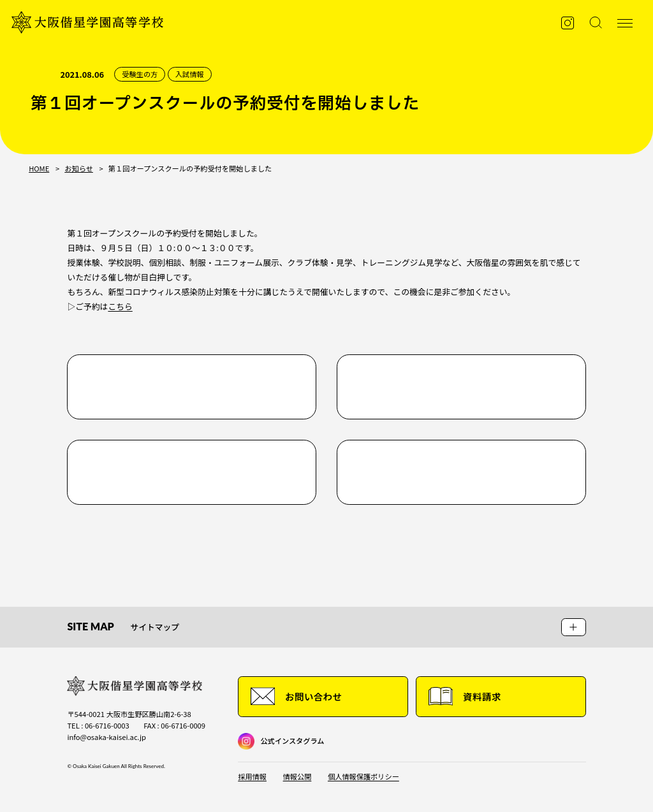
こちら (120, 306)
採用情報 (252, 776)
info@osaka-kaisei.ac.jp (106, 737)
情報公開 (297, 776)
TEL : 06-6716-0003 (98, 725)
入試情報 (190, 74)
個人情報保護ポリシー (363, 776)
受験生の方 (140, 74)
